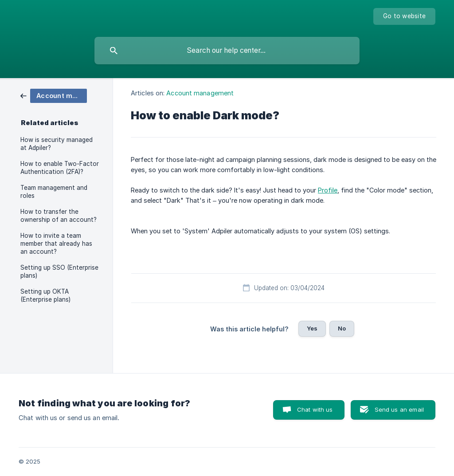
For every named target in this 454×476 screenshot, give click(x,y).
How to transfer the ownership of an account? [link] (59, 216)
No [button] (342, 328)
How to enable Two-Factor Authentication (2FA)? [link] (60, 168)
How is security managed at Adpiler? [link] (57, 144)
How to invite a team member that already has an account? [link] (56, 244)
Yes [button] (312, 328)
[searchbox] (227, 51)
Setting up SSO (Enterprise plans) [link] (59, 271)
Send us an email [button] (399, 409)
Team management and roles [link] (54, 192)
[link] (54, 95)
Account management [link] (200, 93)
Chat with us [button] (315, 409)
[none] (404, 16)
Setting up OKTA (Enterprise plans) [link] (45, 295)
